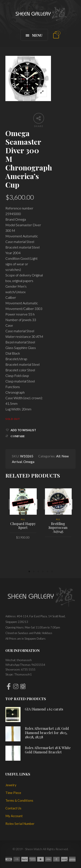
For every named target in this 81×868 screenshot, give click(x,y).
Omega (29, 462)
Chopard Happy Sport (23, 526)
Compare (18, 436)
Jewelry (11, 785)
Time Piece (13, 793)
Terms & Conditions (19, 800)
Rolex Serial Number (20, 824)
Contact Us (13, 808)
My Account (14, 816)
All (58, 456)
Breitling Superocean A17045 (58, 527)
